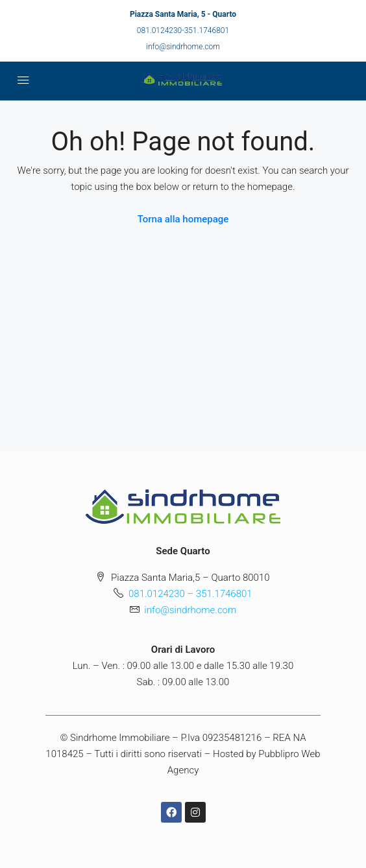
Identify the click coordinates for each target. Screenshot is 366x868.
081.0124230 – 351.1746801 (190, 594)
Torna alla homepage (183, 219)
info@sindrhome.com (183, 47)
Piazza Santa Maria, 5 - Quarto (183, 14)
